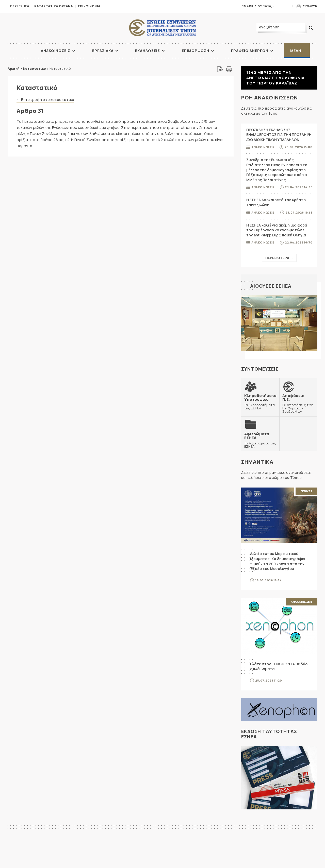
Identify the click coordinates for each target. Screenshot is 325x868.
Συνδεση (310, 6)
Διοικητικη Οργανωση (199, 859)
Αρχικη (187, 854)
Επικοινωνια (89, 6)
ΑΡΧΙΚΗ (22, 51)
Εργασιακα (103, 51)
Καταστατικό (35, 68)
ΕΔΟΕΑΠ (101, 854)
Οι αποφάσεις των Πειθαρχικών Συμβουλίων (298, 403)
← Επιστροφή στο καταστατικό (45, 100)
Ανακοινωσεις (56, 51)
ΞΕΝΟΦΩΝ (102, 859)
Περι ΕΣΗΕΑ (20, 6)
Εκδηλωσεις (148, 51)
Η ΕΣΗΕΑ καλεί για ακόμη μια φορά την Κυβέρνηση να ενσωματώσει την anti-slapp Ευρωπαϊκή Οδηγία (277, 230)
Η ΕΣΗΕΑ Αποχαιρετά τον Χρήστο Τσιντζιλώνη (276, 202)
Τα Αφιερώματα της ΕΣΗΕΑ (260, 440)
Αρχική (14, 68)
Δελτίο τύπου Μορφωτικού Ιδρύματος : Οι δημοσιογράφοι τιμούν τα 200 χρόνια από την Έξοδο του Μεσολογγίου (278, 561)
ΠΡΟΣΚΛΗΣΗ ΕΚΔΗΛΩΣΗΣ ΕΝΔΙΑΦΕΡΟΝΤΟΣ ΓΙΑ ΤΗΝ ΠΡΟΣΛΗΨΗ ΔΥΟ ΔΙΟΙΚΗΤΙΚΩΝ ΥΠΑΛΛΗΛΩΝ (279, 135)
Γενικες (306, 491)
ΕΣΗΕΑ (162, 28)
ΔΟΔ (98, 864)
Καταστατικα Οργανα (54, 6)
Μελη (296, 51)
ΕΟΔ (271, 864)
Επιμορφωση (196, 51)
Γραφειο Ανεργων (250, 51)
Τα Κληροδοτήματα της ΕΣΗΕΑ (260, 402)
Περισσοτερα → (279, 258)
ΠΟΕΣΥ (273, 854)
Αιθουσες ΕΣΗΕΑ (271, 286)
